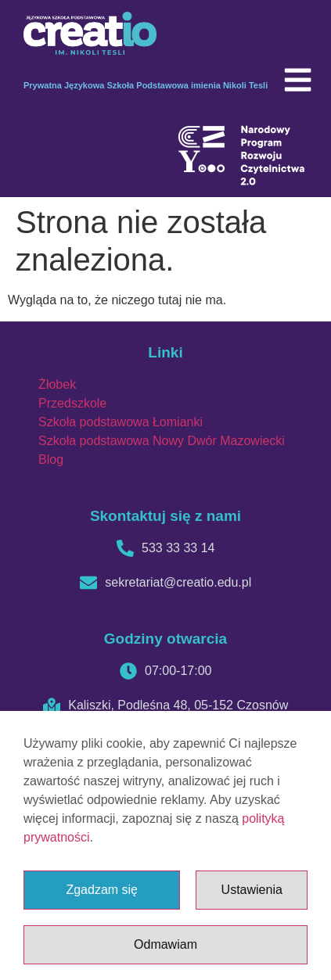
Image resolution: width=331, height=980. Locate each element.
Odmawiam (165, 944)
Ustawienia (252, 890)
